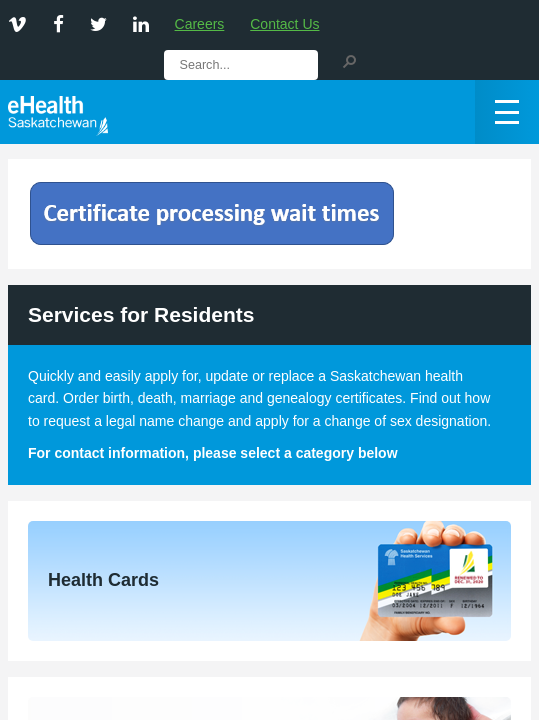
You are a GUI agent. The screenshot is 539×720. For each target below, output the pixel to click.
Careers (200, 24)
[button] (349, 60)
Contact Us (284, 24)
